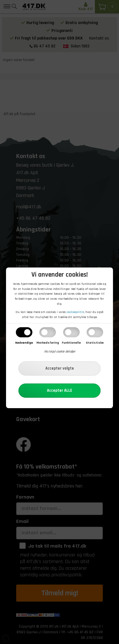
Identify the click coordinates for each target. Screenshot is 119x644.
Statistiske (95, 343)
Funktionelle (71, 343)
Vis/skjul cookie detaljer (60, 352)
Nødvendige (24, 343)
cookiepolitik (75, 312)
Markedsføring (48, 343)
